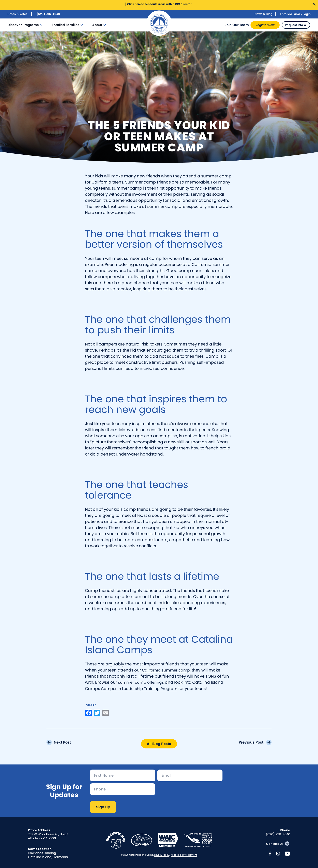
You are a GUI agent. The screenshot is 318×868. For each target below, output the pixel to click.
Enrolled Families (66, 25)
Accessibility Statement (184, 855)
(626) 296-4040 (48, 14)
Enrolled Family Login (295, 14)
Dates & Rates (18, 14)
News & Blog (263, 14)
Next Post (63, 742)
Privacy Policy (162, 855)
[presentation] (188, 791)
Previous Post (251, 742)
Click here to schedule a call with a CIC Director (159, 4)
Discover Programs (23, 25)
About (97, 25)
